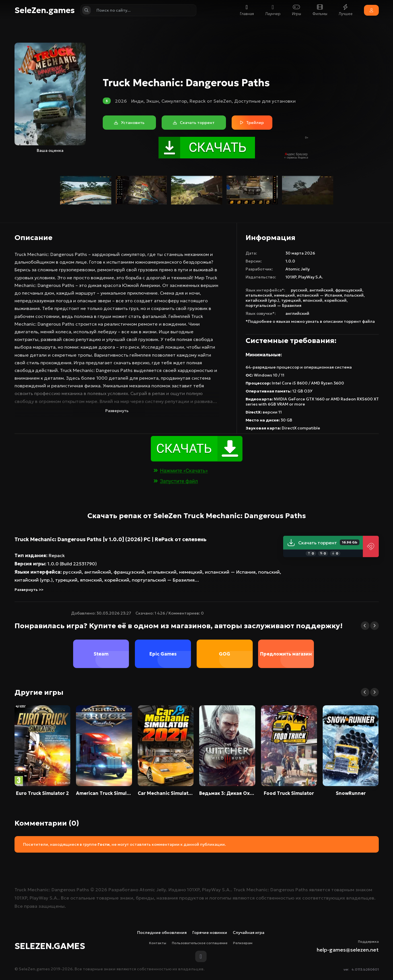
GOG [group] (225, 654)
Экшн (152, 101)
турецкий (291, 300)
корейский (336, 300)
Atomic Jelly (298, 269)
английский (321, 290)
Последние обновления (162, 933)
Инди (137, 101)
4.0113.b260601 (365, 969)
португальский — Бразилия (273, 305)
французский (349, 290)
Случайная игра (249, 933)
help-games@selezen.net (348, 950)
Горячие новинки (210, 933)
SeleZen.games (45, 10)
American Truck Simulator (104, 793)
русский (299, 290)
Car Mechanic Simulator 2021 (166, 793)
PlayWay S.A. (311, 277)
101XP (291, 277)
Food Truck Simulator (289, 793)
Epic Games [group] (163, 654)
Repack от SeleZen (211, 101)
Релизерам (243, 943)
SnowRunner (351, 793)
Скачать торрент (323, 543)
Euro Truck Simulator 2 (42, 793)
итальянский (259, 295)
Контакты (158, 943)
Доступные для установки (265, 101)
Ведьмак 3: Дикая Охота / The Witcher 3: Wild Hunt (227, 793)
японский (313, 300)
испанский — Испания (319, 295)
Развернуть (117, 411)
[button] (365, 626)
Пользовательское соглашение (200, 943)
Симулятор (174, 101)
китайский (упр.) (262, 300)
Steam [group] (101, 654)
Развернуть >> (29, 590)
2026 (121, 101)
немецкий (284, 295)
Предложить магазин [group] (286, 654)
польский (354, 295)
